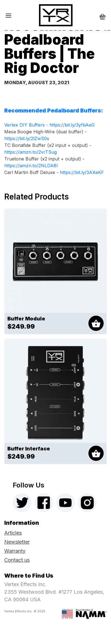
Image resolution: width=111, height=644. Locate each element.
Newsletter (17, 542)
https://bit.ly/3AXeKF (82, 172)
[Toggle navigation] (10, 15)
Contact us (17, 560)
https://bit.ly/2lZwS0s (27, 138)
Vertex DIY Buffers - (27, 125)
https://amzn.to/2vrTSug (31, 152)
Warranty (15, 551)
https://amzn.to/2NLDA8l (31, 166)
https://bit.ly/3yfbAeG (72, 125)
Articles (13, 533)
